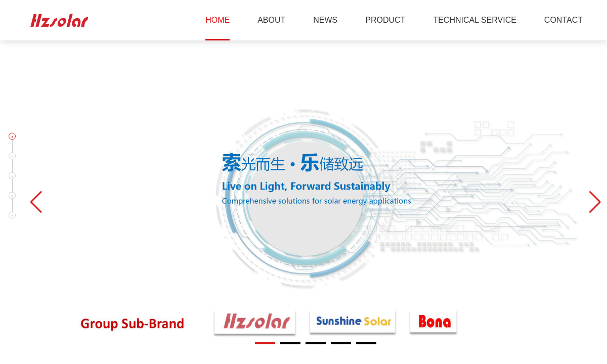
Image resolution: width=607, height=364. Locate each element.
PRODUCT (385, 20)
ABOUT (271, 20)
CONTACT (563, 20)
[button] (12, 136)
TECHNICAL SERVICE (474, 20)
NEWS (325, 20)
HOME (218, 20)
